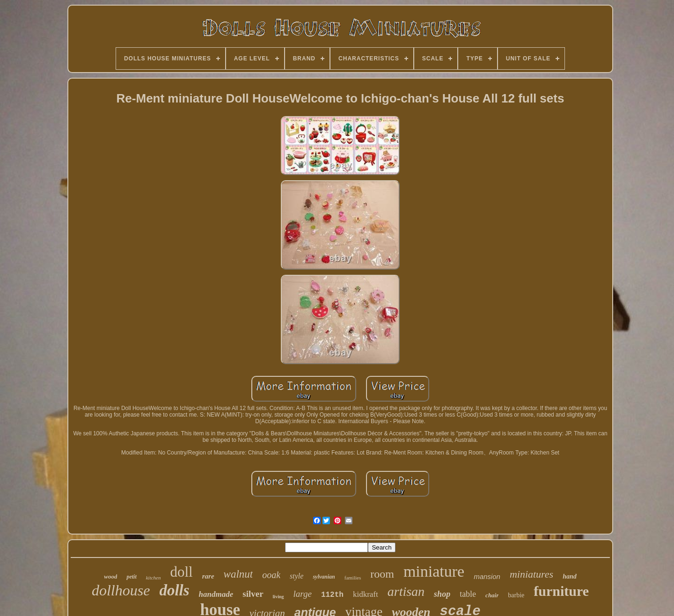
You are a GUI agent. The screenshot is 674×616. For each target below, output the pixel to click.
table (468, 594)
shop (442, 594)
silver (253, 594)
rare (208, 576)
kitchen (154, 578)
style (297, 576)
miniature (434, 571)
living (278, 597)
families (353, 578)
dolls (174, 590)
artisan (406, 591)
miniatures (531, 574)
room (382, 574)
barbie (516, 595)
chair (492, 595)
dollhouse (121, 590)
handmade (216, 594)
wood (110, 576)
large (303, 594)
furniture (561, 591)
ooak (271, 575)
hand (570, 576)
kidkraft (366, 594)
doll (182, 572)
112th (332, 595)
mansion (487, 576)
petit (131, 577)
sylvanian (324, 577)
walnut (238, 574)
